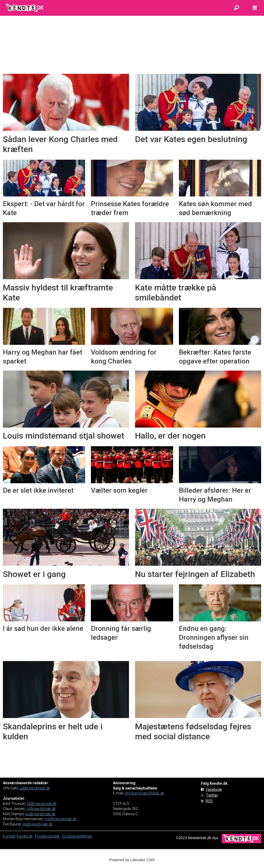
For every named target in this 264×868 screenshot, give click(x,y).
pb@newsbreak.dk (37, 824)
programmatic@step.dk (144, 793)
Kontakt (10, 836)
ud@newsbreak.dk (35, 788)
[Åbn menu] (255, 8)
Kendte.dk (25, 836)
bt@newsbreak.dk (42, 804)
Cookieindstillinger (77, 836)
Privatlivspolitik (47, 836)
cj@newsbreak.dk (41, 809)
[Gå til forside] (25, 8)
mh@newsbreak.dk (61, 819)
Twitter (212, 795)
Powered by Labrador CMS (132, 860)
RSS (209, 801)
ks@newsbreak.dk (40, 814)
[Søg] (236, 8)
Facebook (214, 789)
